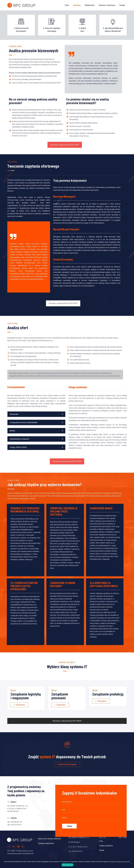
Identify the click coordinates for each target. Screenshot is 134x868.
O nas (67, 5)
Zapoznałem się (67, 865)
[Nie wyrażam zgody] (131, 864)
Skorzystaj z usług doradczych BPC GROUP (65, 145)
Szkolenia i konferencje (107, 5)
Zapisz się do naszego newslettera (49, 839)
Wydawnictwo (90, 5)
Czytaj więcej (19, 705)
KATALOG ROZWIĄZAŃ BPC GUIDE (67, 752)
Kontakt (122, 5)
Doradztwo (77, 5)
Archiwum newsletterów (46, 843)
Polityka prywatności (106, 846)
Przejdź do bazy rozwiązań (67, 764)
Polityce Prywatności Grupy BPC (120, 862)
